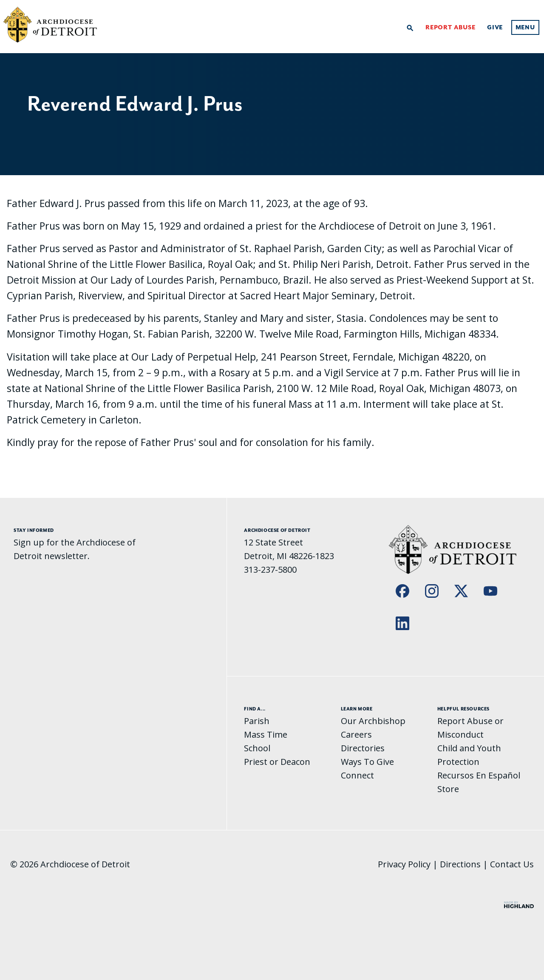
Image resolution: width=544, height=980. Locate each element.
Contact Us (512, 864)
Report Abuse (450, 28)
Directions (460, 864)
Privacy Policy (404, 864)
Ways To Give (367, 762)
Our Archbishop (373, 721)
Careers (356, 734)
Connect (357, 775)
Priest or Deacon (277, 762)
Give (495, 28)
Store (448, 789)
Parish (257, 721)
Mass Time (266, 734)
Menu (525, 28)
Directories (363, 748)
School (257, 748)
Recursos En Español (479, 775)
